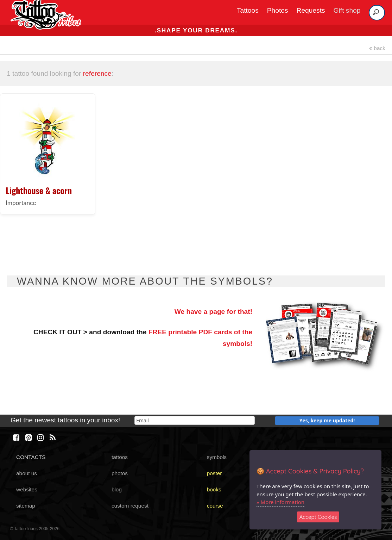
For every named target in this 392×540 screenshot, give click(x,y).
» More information (280, 502)
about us (27, 473)
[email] (195, 420)
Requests (311, 10)
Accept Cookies (318, 517)
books (214, 489)
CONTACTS (31, 457)
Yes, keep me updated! (327, 420)
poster (214, 473)
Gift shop (347, 10)
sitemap (26, 506)
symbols (217, 457)
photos (120, 473)
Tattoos (248, 10)
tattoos (120, 457)
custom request (130, 506)
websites (27, 489)
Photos (278, 10)
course (215, 506)
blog (117, 489)
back (377, 48)
